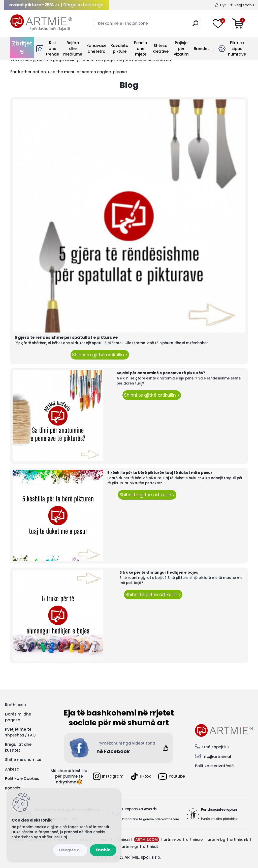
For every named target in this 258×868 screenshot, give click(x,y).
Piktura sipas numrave (237, 48)
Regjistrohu (244, 5)
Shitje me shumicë (23, 760)
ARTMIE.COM (147, 839)
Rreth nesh (15, 705)
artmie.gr (130, 847)
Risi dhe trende (52, 48)
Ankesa (12, 769)
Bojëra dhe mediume (73, 48)
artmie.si (122, 839)
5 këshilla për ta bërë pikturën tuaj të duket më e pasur (160, 473)
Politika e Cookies (22, 778)
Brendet (201, 49)
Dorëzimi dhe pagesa (18, 717)
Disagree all (70, 850)
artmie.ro (194, 839)
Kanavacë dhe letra (96, 48)
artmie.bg (216, 839)
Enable (103, 850)
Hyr (223, 5)
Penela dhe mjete (141, 48)
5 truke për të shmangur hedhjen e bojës (159, 572)
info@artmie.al (216, 757)
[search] (195, 25)
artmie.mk (239, 839)
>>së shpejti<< (215, 747)
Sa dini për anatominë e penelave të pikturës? (161, 373)
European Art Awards (139, 809)
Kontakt (13, 788)
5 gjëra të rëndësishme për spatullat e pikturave (66, 337)
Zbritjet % (22, 48)
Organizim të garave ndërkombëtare (151, 819)
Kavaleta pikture (120, 48)
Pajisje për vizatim (181, 48)
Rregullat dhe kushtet (18, 747)
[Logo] (41, 23)
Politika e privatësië (214, 766)
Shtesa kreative (161, 48)
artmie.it (150, 847)
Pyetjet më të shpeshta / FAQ (20, 732)
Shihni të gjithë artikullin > (100, 355)
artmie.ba (172, 839)
